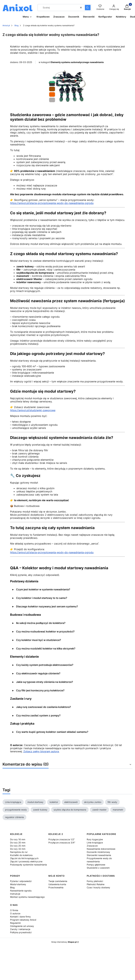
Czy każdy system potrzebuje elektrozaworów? (45, 665)
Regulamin (15, 923)
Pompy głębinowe (96, 865)
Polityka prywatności (21, 932)
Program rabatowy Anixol (23, 920)
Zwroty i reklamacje (20, 929)
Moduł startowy (18, 884)
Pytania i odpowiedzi (21, 881)
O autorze (15, 913)
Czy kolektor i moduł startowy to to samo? (42, 598)
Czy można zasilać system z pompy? (38, 715)
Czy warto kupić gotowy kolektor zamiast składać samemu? (52, 732)
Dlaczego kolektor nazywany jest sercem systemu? (47, 606)
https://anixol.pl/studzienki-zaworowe (33, 410)
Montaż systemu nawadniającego (27, 897)
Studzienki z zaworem (98, 868)
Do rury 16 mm (18, 839)
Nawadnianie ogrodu (21, 891)
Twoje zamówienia (58, 881)
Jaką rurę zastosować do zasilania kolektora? (44, 707)
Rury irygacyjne (95, 839)
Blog (16, 25)
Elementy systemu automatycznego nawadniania (77, 62)
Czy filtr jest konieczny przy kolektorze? (40, 690)
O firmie (14, 910)
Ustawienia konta (57, 884)
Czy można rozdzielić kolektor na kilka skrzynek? (46, 649)
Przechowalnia (56, 887)
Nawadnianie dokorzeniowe (101, 849)
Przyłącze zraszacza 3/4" (62, 843)
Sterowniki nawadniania (99, 855)
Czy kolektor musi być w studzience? (39, 640)
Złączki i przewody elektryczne (26, 861)
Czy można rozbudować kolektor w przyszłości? (45, 631)
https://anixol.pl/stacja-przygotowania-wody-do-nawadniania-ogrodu (52, 203)
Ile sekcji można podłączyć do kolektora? (41, 623)
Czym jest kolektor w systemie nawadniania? (43, 589)
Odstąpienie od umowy (22, 926)
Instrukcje (15, 894)
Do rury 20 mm (18, 843)
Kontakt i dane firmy (20, 917)
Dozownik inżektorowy (98, 852)
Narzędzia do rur (19, 852)
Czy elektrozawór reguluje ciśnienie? (38, 673)
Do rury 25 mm (18, 846)
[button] (88, 8)
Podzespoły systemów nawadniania (28, 865)
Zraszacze (92, 846)
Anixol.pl (6, 25)
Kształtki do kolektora (21, 855)
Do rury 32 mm (18, 849)
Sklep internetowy (64, 942)
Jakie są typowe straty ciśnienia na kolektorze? (45, 682)
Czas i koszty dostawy (98, 887)
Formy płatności (95, 881)
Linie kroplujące (95, 843)
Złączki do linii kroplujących (24, 858)
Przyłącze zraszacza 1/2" (62, 839)
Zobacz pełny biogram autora (41, 751)
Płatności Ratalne (96, 884)
